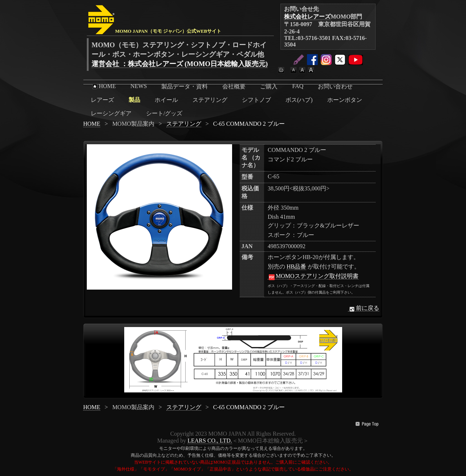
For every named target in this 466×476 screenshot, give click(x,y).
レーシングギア (111, 113)
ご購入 (269, 86)
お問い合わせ (335, 86)
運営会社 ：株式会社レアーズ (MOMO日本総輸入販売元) (180, 64)
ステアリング (210, 100)
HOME (103, 86)
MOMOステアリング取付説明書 (313, 276)
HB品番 (296, 267)
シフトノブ (256, 100)
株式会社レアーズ (307, 17)
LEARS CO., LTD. (210, 441)
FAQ (298, 86)
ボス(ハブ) (299, 100)
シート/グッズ (164, 113)
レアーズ (102, 100)
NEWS (139, 86)
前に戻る (364, 308)
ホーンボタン (345, 100)
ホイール (166, 100)
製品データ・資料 (185, 86)
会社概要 (234, 86)
